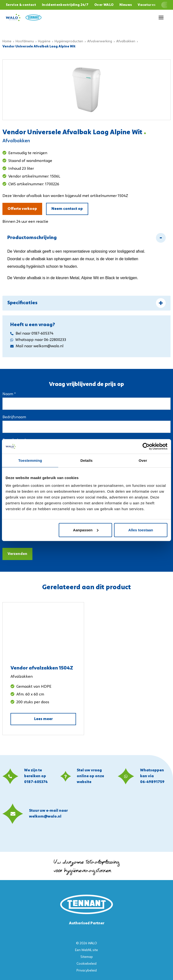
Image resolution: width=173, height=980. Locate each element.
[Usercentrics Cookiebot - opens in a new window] (146, 446)
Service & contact (21, 5)
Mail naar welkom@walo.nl (37, 346)
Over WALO (104, 5)
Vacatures (147, 5)
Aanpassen (86, 530)
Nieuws (126, 5)
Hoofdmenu (25, 41)
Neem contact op (67, 209)
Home (7, 41)
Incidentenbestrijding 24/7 (65, 5)
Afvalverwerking (100, 41)
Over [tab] (143, 460)
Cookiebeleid (86, 964)
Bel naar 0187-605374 (32, 334)
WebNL (87, 950)
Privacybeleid (87, 971)
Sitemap (87, 957)
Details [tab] (86, 460)
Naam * (9, 394)
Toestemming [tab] (30, 460)
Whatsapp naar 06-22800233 (38, 340)
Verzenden (17, 554)
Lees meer (43, 719)
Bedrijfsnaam (14, 417)
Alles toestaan (141, 530)
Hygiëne (44, 41)
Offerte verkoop (22, 209)
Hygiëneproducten (69, 41)
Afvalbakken (126, 41)
